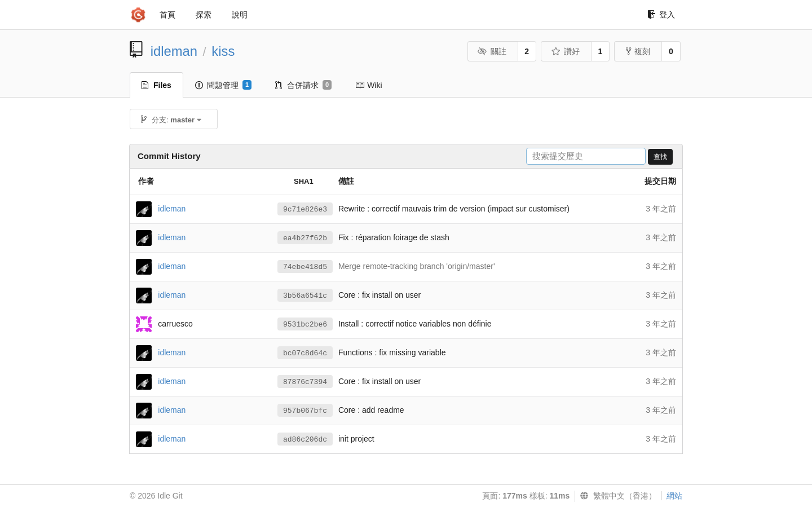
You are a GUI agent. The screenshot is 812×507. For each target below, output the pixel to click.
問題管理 (223, 85)
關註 (492, 51)
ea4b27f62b (305, 238)
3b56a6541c (305, 296)
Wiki (369, 85)
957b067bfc (305, 411)
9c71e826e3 (305, 210)
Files (156, 85)
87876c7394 (305, 382)
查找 (660, 157)
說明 (240, 15)
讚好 (565, 51)
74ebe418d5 (305, 267)
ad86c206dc (305, 440)
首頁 (167, 15)
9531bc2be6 (305, 325)
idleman (174, 51)
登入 (661, 15)
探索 (204, 15)
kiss (223, 51)
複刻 (638, 51)
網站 (674, 496)
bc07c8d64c (305, 353)
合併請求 (303, 85)
